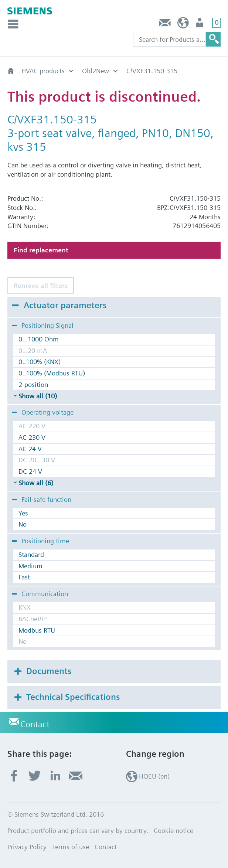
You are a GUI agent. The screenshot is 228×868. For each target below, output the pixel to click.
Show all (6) (36, 483)
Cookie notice (173, 830)
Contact (165, 25)
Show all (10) (38, 396)
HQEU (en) (183, 25)
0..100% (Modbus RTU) (52, 373)
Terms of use (71, 847)
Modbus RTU (37, 630)
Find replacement (41, 250)
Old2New (96, 71)
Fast (24, 577)
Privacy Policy (27, 847)
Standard (31, 554)
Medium (30, 566)
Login (200, 25)
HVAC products (43, 71)
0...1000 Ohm (39, 339)
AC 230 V (32, 437)
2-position (33, 384)
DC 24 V (30, 471)
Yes (23, 513)
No (23, 524)
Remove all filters (41, 285)
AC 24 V (30, 449)
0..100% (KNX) (40, 362)
